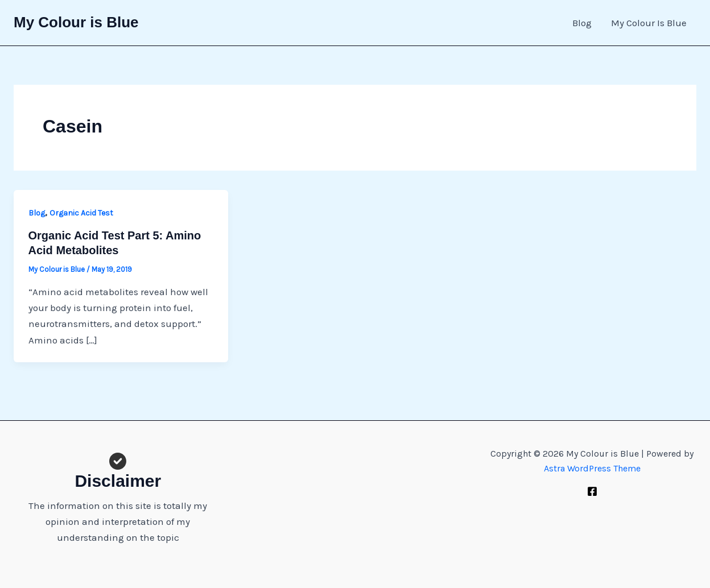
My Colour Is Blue (649, 23)
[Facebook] (592, 491)
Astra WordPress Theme (592, 468)
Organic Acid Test (81, 213)
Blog (582, 23)
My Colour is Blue (76, 22)
